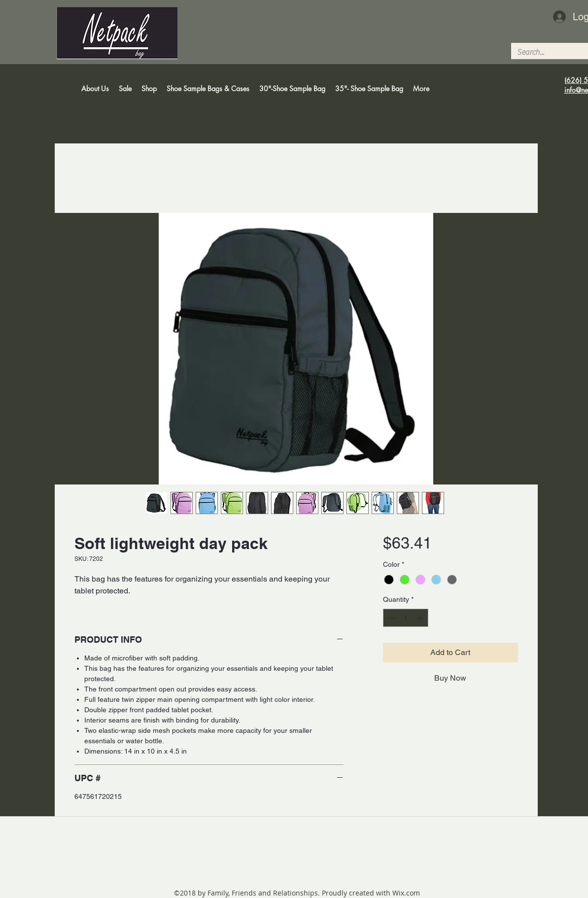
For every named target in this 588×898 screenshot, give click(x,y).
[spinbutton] (406, 618)
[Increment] (421, 618)
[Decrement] (391, 618)
